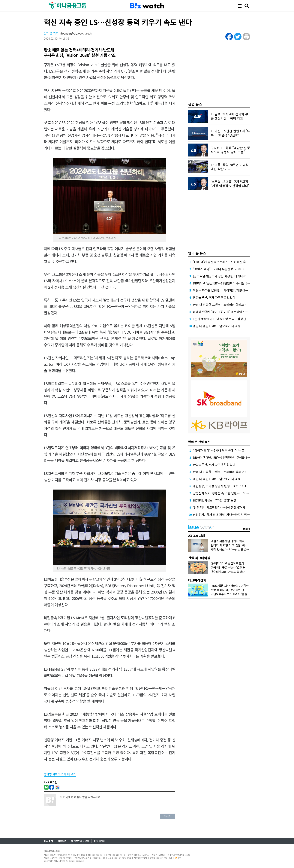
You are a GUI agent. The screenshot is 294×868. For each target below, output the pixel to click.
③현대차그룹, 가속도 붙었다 (228, 572)
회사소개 (48, 841)
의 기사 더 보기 (60, 774)
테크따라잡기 (197, 580)
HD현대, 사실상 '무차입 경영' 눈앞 (215, 500)
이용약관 (62, 841)
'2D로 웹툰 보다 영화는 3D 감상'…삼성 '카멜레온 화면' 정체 (246, 586)
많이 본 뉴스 (197, 253)
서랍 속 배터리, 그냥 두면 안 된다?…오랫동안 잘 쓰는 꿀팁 (245, 590)
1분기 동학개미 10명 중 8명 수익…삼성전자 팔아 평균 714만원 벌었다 (237, 319)
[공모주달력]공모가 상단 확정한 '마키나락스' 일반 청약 (227, 276)
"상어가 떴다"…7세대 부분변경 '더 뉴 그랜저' (222, 269)
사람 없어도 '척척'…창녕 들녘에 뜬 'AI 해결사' (238, 549)
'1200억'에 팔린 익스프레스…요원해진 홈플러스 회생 (227, 262)
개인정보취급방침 (80, 841)
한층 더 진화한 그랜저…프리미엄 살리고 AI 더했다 (225, 305)
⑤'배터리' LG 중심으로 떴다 (228, 563)
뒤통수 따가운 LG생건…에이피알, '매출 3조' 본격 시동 (227, 290)
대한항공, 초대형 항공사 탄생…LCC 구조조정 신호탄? (227, 486)
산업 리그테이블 (199, 558)
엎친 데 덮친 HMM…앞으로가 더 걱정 (217, 326)
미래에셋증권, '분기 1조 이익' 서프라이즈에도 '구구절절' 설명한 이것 (236, 312)
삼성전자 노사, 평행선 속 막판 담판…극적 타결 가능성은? (229, 493)
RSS (178, 858)
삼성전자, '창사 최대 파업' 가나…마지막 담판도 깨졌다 (227, 514)
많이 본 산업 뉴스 (199, 442)
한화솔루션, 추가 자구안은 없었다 (214, 297)
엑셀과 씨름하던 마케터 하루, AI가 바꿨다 (235, 541)
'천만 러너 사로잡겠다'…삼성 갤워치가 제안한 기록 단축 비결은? (234, 507)
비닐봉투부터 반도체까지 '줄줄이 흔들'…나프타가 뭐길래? (245, 594)
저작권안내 (100, 841)
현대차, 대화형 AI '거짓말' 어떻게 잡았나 (235, 545)
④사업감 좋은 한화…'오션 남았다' (231, 568)
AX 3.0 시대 (197, 536)
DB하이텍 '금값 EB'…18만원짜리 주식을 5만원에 (224, 283)
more (247, 529)
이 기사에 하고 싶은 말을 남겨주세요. (116, 803)
